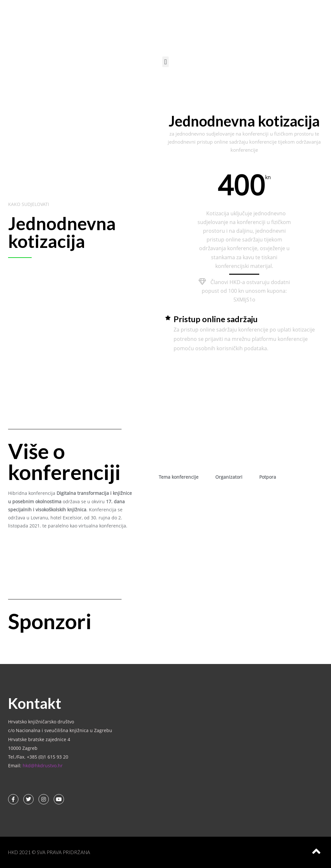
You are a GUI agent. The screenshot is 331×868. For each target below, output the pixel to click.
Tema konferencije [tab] (179, 477)
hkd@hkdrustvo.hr (43, 766)
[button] (165, 62)
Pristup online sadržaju (216, 319)
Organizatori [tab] (229, 477)
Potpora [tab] (268, 477)
